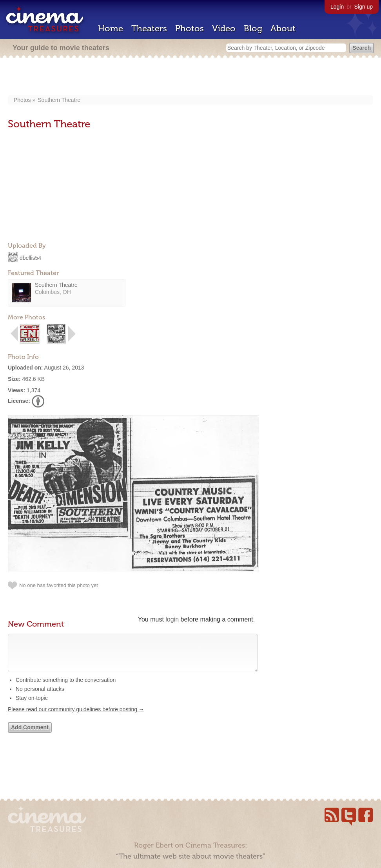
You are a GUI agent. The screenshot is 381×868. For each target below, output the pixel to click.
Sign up (364, 7)
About (283, 28)
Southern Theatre (59, 100)
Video (224, 28)
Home (111, 28)
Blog (253, 28)
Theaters (149, 28)
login (172, 619)
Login (337, 7)
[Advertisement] (191, 77)
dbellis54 (30, 257)
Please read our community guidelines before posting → (76, 717)
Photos (190, 28)
